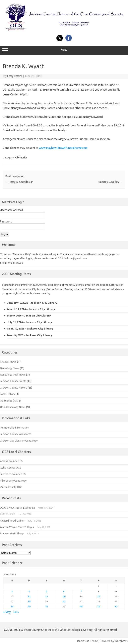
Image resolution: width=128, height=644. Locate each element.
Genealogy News (10, 368)
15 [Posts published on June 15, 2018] (99, 596)
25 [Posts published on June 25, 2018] (29, 606)
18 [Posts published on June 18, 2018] (29, 601)
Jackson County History (14, 388)
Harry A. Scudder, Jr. (19, 182)
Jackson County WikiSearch (16, 434)
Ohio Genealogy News (13, 407)
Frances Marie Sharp (12, 533)
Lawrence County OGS (13, 474)
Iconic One (83, 641)
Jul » (16, 612)
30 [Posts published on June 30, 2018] (116, 606)
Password (6, 221)
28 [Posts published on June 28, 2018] (81, 606)
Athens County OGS (11, 461)
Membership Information (15, 428)
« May (7, 612)
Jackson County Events (13, 381)
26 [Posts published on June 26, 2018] (46, 606)
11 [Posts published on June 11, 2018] (29, 596)
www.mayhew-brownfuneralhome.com (63, 148)
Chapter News (8, 362)
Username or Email (12, 210)
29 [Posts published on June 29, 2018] (99, 606)
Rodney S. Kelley (111, 182)
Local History (8, 394)
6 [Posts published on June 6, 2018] (64, 591)
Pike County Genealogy (13, 481)
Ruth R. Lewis (8, 514)
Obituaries (21, 157)
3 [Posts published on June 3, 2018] (12, 591)
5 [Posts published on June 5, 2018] (46, 591)
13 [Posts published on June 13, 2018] (64, 596)
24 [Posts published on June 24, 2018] (12, 606)
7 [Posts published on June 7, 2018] (81, 591)
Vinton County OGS (11, 487)
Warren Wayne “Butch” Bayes (17, 527)
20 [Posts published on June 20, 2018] (64, 601)
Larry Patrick (15, 76)
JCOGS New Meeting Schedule (17, 508)
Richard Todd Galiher (12, 521)
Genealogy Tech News (13, 375)
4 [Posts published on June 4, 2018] (29, 591)
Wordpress (121, 641)
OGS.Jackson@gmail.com (72, 258)
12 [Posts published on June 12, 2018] (46, 596)
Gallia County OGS (11, 468)
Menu (64, 50)
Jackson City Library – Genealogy (19, 441)
